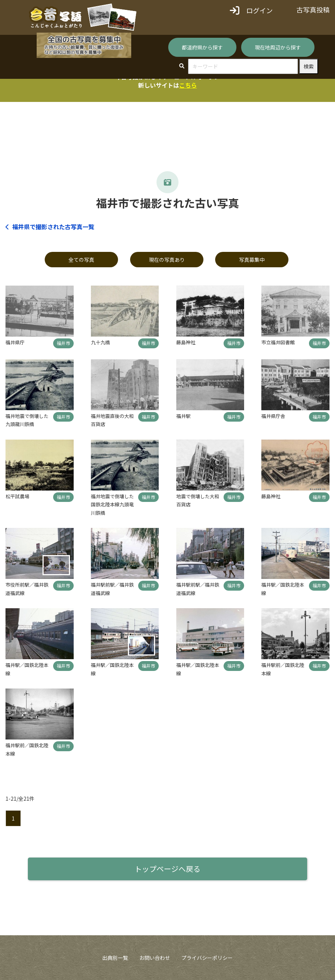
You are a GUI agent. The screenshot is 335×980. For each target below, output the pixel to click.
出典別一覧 (115, 958)
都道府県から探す (202, 47)
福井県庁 (15, 342)
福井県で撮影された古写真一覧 (50, 227)
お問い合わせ (155, 958)
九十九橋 (100, 342)
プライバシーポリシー (207, 958)
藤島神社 (186, 342)
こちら (188, 85)
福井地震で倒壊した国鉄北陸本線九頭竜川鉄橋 (112, 504)
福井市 (63, 343)
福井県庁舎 (273, 416)
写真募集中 (252, 260)
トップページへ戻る (167, 869)
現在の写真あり (167, 260)
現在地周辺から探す (278, 47)
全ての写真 (81, 260)
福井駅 (183, 416)
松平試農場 (17, 496)
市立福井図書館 (278, 342)
